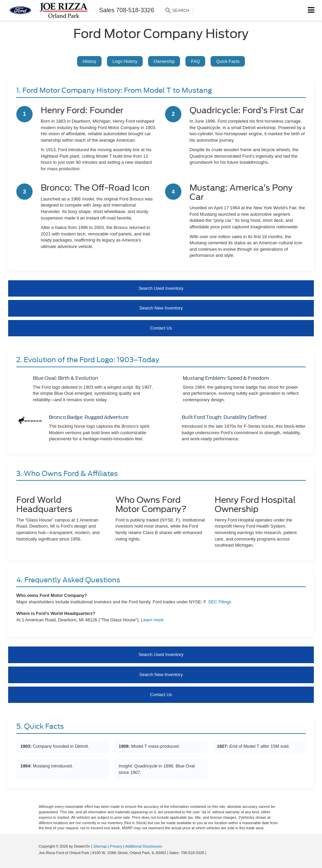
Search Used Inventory (161, 288)
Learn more (152, 620)
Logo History (125, 61)
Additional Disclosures (144, 846)
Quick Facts (228, 61)
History (89, 61)
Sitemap (100, 846)
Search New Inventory (161, 308)
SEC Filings (220, 602)
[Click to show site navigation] (311, 10)
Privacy (116, 846)
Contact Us (161, 328)
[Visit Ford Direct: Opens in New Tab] (209, 853)
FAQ (195, 61)
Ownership (164, 61)
